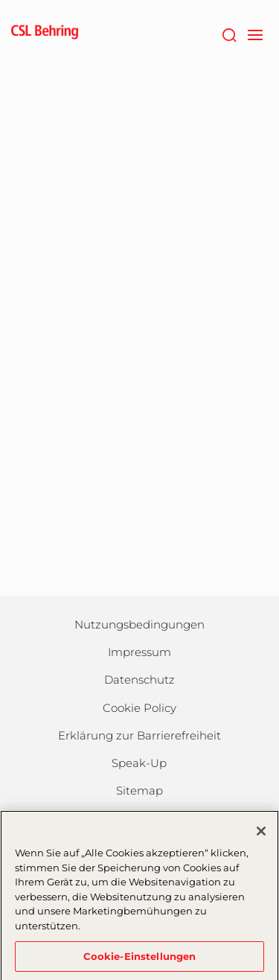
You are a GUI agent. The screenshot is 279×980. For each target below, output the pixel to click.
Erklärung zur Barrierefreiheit (139, 735)
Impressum (139, 652)
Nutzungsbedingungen (139, 624)
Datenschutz (139, 680)
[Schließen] (261, 836)
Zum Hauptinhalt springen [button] (0, 0)
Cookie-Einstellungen (140, 960)
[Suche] (229, 34)
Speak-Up (139, 763)
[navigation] (255, 34)
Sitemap (139, 790)
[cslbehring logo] (45, 34)
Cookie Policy (139, 708)
